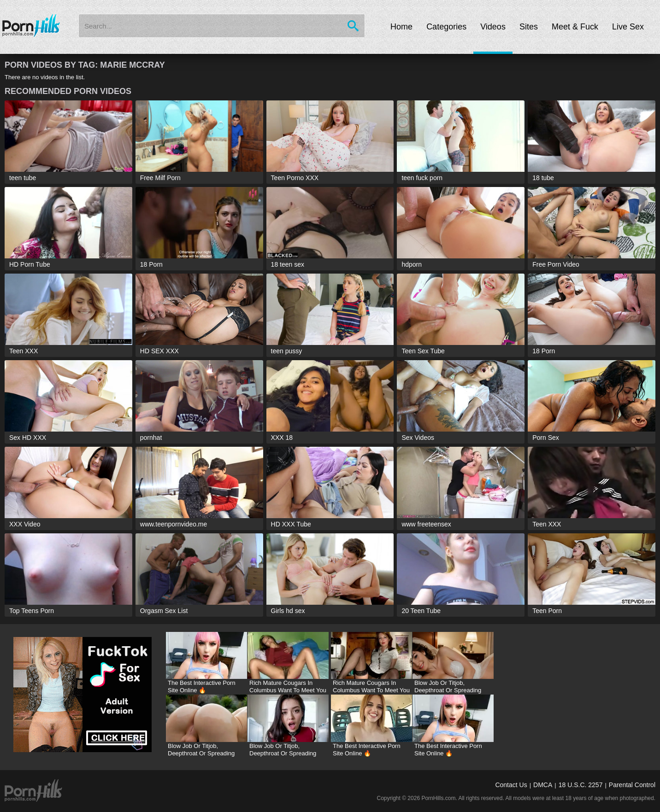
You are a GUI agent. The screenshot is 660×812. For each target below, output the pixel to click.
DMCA (543, 785)
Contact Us (511, 785)
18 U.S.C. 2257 (581, 785)
